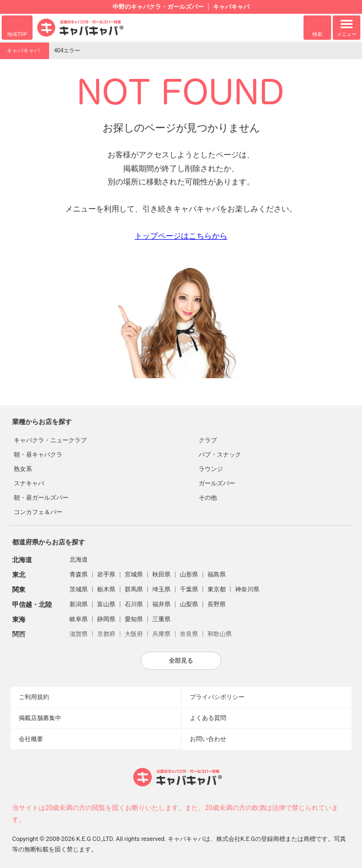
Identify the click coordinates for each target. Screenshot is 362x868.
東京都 (217, 589)
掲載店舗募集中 (40, 718)
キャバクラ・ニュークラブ (50, 440)
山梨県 (189, 604)
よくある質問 (208, 718)
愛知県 (134, 619)
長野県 (217, 604)
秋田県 (161, 575)
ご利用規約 (34, 697)
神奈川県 (247, 589)
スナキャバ (29, 483)
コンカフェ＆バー (38, 512)
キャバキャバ (23, 51)
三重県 (161, 619)
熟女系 (23, 469)
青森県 (79, 575)
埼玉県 (161, 589)
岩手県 (106, 575)
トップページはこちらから (181, 236)
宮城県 (134, 575)
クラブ (208, 440)
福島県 (217, 575)
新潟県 (79, 604)
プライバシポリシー (217, 697)
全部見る (181, 660)
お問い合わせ (208, 739)
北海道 (79, 560)
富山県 (106, 604)
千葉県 (189, 589)
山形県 (189, 575)
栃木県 (106, 589)
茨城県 (79, 589)
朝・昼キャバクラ (38, 455)
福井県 (161, 604)
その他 (208, 498)
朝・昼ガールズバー (41, 498)
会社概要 (31, 739)
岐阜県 (79, 619)
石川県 (134, 604)
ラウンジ (211, 469)
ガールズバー (217, 483)
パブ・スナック (220, 455)
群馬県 (134, 589)
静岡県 (106, 619)
